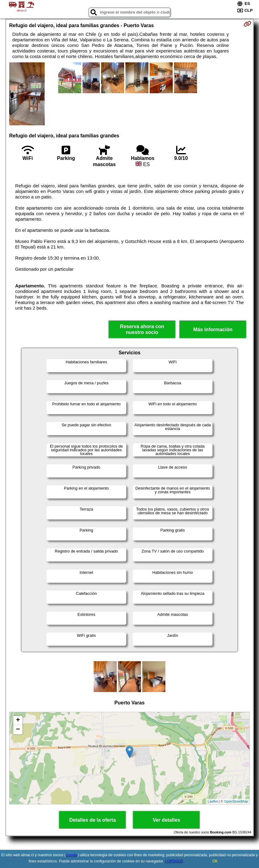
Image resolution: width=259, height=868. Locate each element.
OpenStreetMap (236, 801)
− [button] (18, 730)
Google (72, 855)
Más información (213, 330)
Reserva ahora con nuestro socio (142, 329)
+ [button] (18, 720)
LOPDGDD (174, 861)
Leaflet (213, 801)
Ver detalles (166, 820)
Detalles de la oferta (93, 820)
